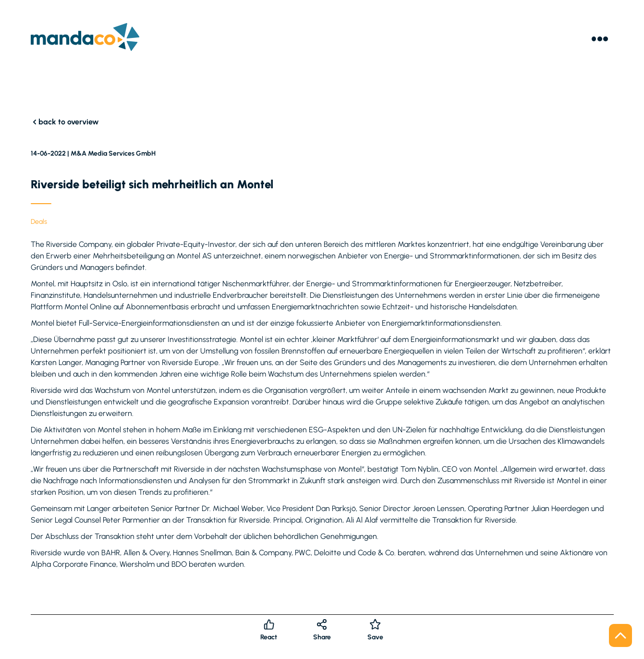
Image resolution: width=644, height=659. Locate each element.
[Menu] (600, 39)
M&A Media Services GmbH (113, 153)
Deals (39, 222)
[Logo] (85, 39)
